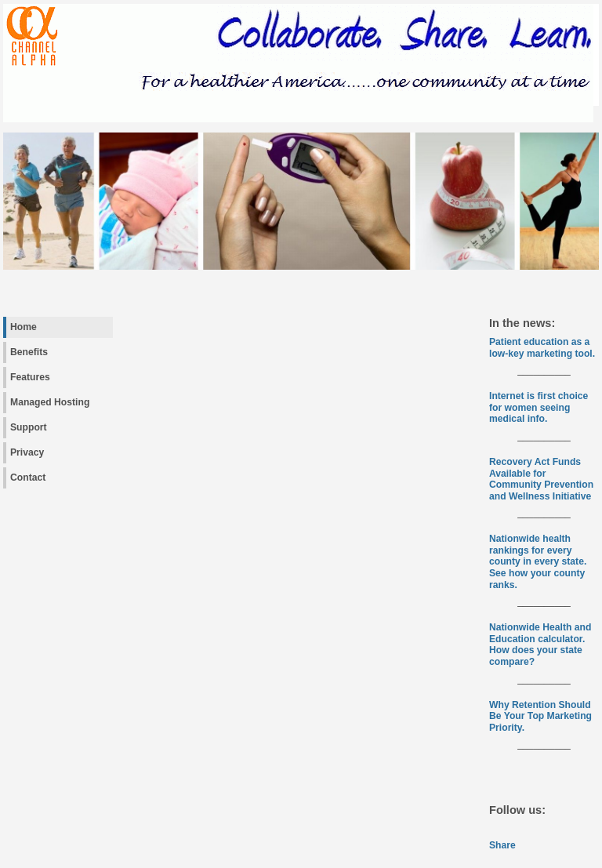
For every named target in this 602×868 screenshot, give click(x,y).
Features (30, 377)
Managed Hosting (50, 402)
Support (29, 427)
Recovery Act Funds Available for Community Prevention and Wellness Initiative (541, 479)
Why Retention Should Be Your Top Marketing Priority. (540, 716)
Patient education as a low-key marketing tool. (542, 348)
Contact (28, 478)
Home (24, 327)
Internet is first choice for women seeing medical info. (539, 407)
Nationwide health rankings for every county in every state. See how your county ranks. (538, 561)
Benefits (29, 352)
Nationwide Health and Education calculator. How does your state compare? (540, 645)
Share (502, 845)
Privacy (27, 452)
